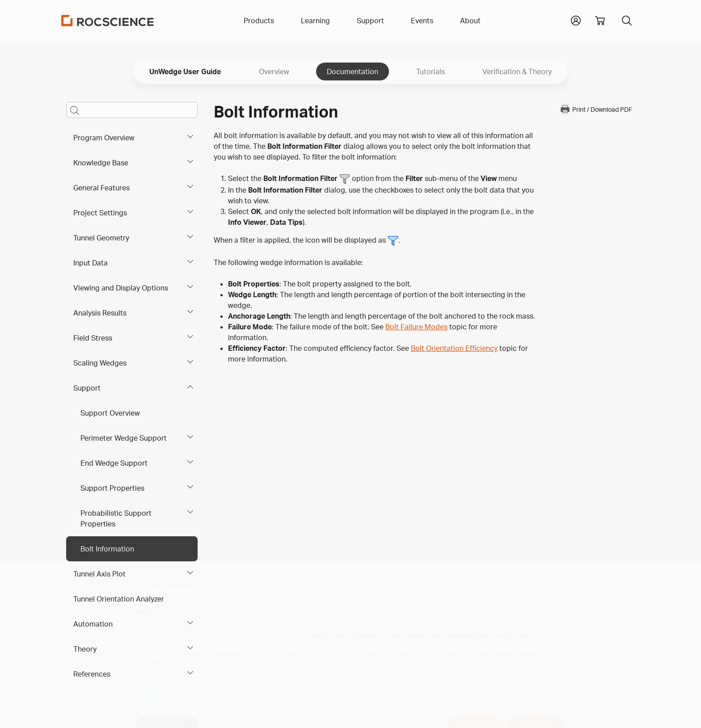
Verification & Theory (517, 72)
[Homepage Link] (108, 21)
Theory (85, 649)
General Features (101, 188)
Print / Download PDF (596, 109)
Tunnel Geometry (101, 238)
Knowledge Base (101, 163)
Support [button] (370, 21)
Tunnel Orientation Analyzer (119, 599)
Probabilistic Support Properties (116, 518)
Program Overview (104, 138)
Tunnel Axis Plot (99, 574)
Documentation (353, 72)
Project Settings (100, 213)
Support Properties (112, 488)
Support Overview (110, 413)
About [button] (470, 21)
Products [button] (259, 21)
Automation (93, 624)
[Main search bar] (132, 110)
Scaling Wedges (100, 363)
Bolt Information (107, 549)
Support (87, 388)
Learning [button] (315, 21)
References (92, 674)
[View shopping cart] (600, 21)
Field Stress (93, 338)
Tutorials (431, 72)
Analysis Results (100, 313)
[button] (576, 20)
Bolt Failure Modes (416, 327)
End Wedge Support (114, 463)
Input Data (91, 263)
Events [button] (422, 21)
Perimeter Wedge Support (124, 438)
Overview (274, 72)
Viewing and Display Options (121, 288)
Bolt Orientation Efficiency (454, 348)
